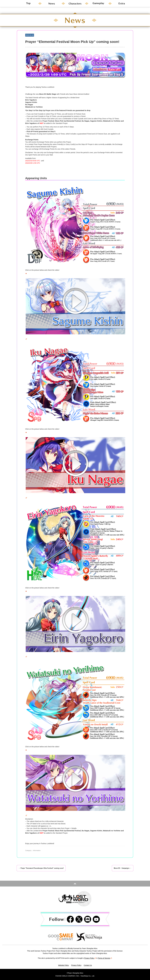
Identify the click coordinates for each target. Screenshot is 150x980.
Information (37, 850)
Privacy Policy (90, 958)
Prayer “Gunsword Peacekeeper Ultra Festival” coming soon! (41, 868)
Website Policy (64, 965)
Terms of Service (105, 958)
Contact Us (88, 965)
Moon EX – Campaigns (123, 868)
